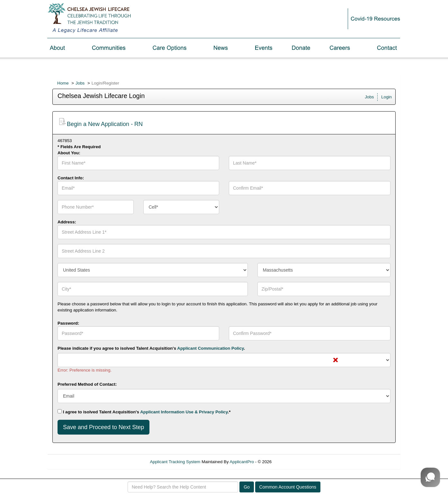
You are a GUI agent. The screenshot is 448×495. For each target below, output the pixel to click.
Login (386, 97)
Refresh (291, 462)
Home (63, 83)
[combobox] (181, 207)
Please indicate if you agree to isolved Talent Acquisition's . (151, 348)
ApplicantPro (242, 462)
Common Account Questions (288, 487)
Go (247, 487)
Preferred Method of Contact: (87, 384)
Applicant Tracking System (175, 462)
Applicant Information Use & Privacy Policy (184, 412)
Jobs (80, 83)
